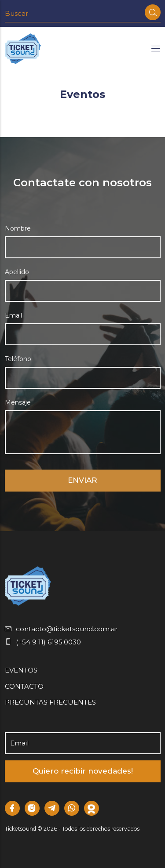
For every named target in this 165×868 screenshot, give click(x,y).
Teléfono (18, 359)
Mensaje (18, 402)
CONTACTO (24, 686)
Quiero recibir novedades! (83, 771)
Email (13, 315)
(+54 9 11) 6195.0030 (43, 642)
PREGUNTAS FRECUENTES (50, 702)
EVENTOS (21, 670)
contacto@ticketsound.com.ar (61, 629)
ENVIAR (82, 480)
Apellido (17, 272)
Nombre (18, 228)
